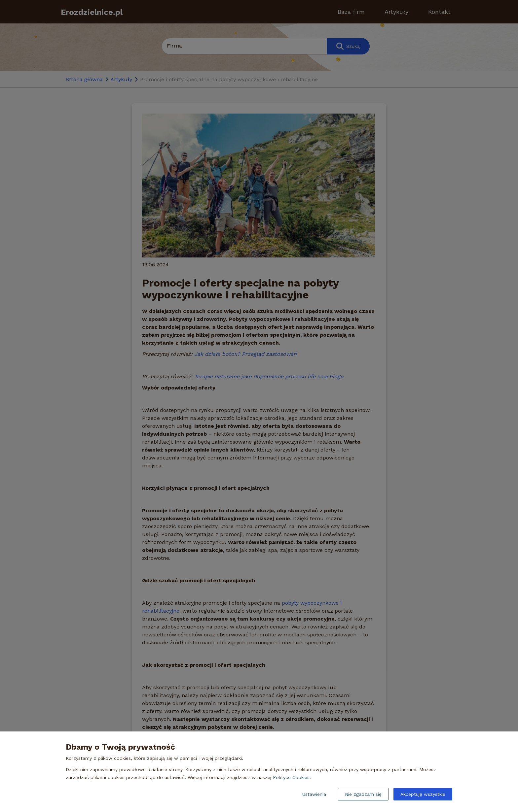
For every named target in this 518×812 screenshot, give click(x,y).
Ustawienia (314, 794)
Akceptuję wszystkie (423, 794)
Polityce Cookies (291, 777)
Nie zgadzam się (363, 794)
